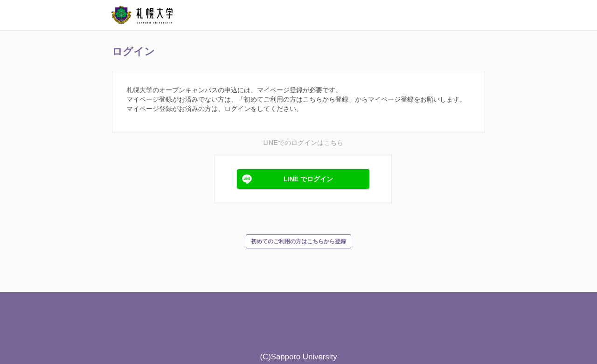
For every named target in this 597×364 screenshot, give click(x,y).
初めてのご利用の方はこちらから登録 (298, 241)
